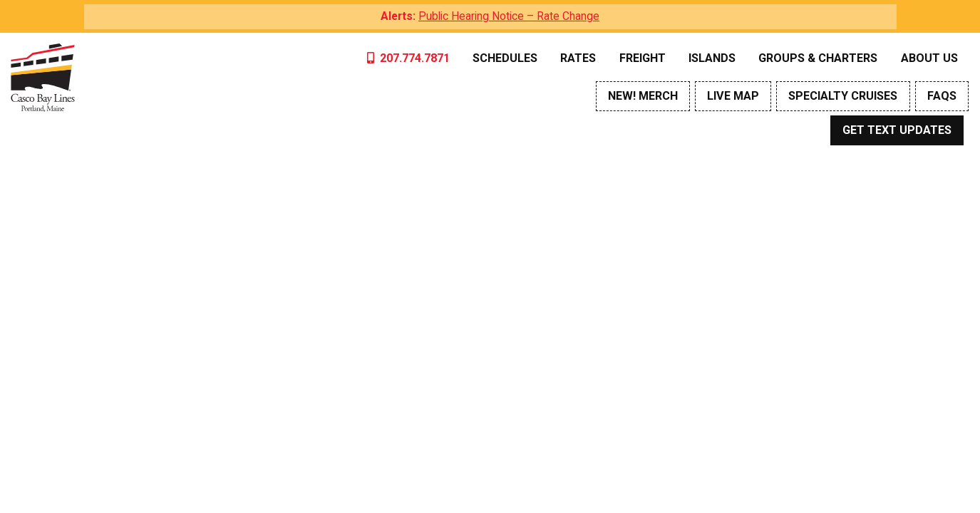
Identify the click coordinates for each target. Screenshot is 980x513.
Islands (712, 58)
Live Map (733, 96)
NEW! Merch (643, 96)
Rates (578, 58)
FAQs (942, 96)
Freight (643, 58)
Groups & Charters (818, 58)
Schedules (505, 58)
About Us (929, 58)
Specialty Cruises (843, 96)
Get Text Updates (897, 130)
